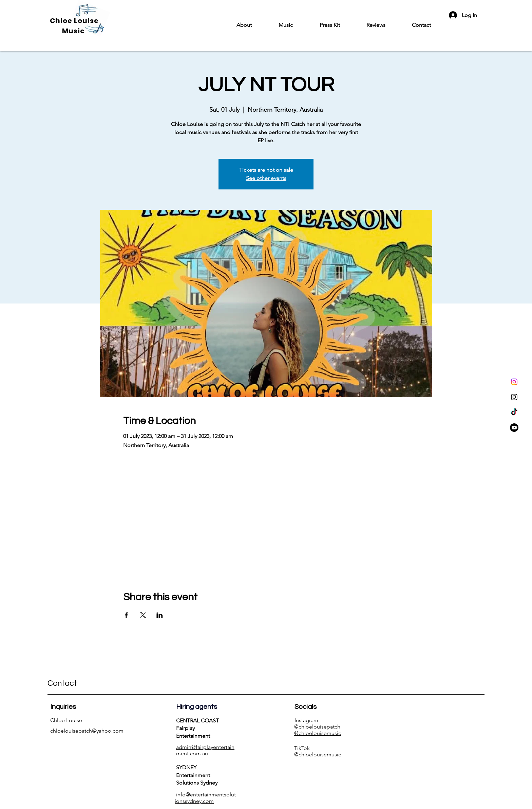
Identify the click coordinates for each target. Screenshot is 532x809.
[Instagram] (514, 382)
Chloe (62, 21)
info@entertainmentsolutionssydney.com (205, 798)
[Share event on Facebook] (126, 615)
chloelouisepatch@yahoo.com (87, 731)
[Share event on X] (143, 615)
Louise (86, 21)
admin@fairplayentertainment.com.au (205, 750)
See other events (266, 178)
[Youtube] (514, 428)
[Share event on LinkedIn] (160, 615)
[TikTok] (514, 412)
